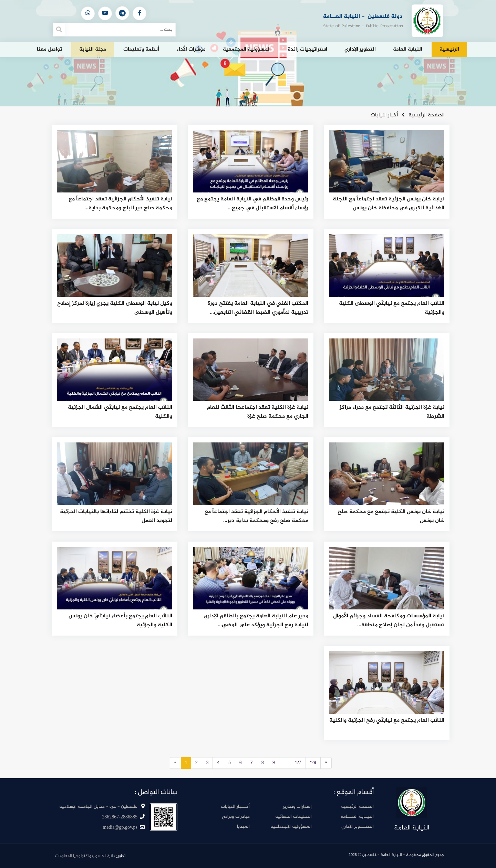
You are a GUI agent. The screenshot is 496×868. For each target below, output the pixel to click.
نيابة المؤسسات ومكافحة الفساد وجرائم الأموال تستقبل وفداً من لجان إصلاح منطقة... (389, 620)
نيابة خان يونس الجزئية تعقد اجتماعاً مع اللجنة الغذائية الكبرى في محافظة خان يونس (389, 203)
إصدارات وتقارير (297, 807)
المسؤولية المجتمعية (247, 49)
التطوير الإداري (360, 49)
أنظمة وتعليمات (141, 49)
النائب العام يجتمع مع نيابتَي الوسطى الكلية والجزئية (392, 308)
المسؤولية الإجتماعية (291, 827)
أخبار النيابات (384, 115)
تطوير (90, 856)
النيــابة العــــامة (357, 817)
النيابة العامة (408, 49)
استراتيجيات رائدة (308, 49)
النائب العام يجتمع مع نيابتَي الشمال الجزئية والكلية (120, 412)
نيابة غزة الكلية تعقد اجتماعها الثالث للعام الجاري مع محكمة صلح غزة (257, 412)
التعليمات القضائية (293, 817)
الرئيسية (449, 49)
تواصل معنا (49, 49)
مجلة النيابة (93, 49)
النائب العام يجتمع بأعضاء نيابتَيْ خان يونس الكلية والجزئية (120, 620)
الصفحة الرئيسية (426, 115)
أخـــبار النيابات (235, 807)
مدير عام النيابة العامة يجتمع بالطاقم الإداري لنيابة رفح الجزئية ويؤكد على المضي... (256, 620)
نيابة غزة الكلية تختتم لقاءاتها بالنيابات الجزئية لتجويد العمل (116, 516)
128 (313, 763)
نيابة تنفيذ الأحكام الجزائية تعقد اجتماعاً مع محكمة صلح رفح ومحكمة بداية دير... (256, 516)
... (285, 763)
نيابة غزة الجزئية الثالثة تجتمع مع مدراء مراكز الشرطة (392, 412)
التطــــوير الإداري (358, 827)
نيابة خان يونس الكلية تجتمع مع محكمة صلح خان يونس (391, 516)
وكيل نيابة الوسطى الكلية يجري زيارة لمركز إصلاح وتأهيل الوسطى (115, 308)
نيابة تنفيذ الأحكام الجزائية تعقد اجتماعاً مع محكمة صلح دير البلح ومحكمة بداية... (120, 203)
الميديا (243, 827)
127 (298, 763)
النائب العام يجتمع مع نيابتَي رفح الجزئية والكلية (387, 721)
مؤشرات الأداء (191, 49)
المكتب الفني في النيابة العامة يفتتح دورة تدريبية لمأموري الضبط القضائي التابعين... (258, 308)
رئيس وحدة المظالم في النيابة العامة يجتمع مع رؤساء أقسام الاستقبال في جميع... (252, 203)
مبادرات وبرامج (236, 817)
